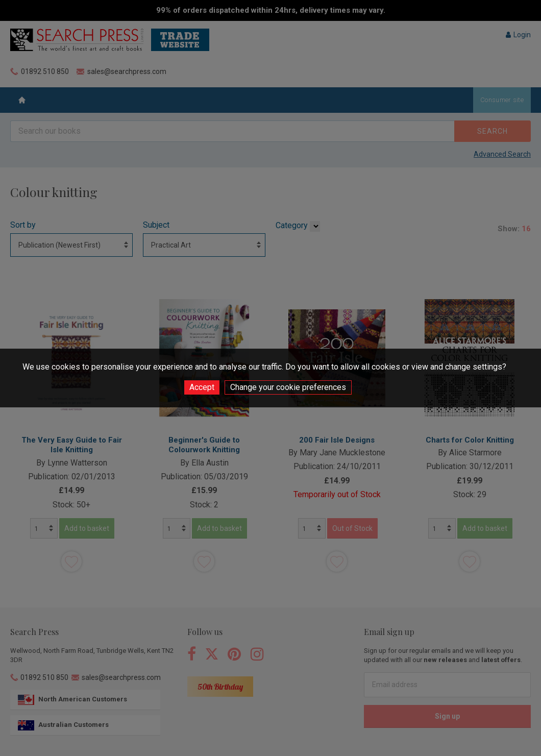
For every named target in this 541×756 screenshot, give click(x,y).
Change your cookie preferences (288, 387)
